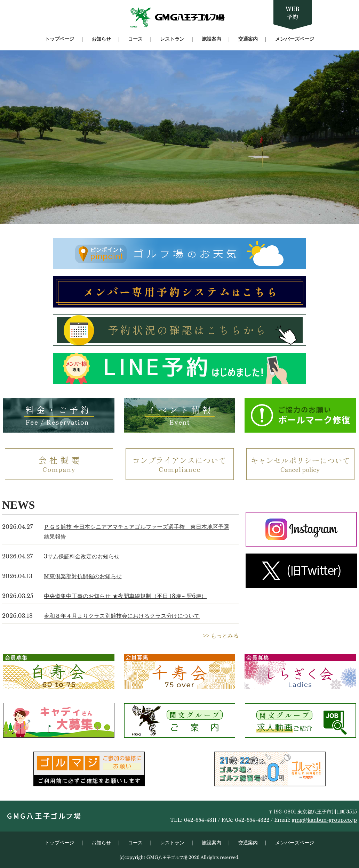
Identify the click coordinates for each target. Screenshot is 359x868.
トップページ (59, 39)
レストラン (172, 39)
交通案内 (248, 39)
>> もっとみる (221, 636)
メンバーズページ (295, 39)
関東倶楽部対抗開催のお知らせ (83, 576)
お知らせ (101, 39)
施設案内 (212, 39)
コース (135, 39)
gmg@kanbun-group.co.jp (324, 820)
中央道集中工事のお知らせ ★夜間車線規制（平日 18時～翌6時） (125, 596)
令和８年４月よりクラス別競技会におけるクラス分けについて (122, 616)
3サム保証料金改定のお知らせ (82, 556)
